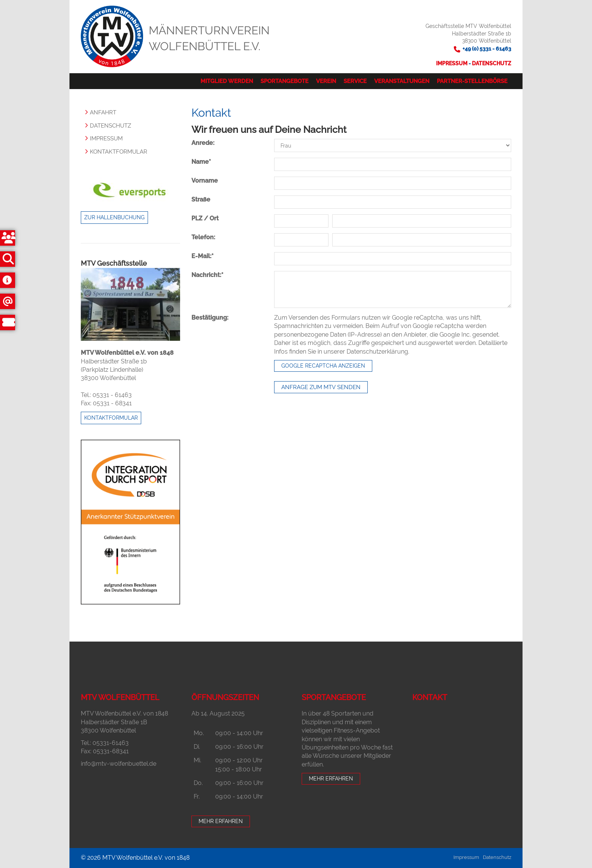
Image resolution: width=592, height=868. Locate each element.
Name (201, 162)
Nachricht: (207, 275)
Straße (201, 199)
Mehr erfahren (221, 821)
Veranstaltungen (402, 81)
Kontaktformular (119, 152)
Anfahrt (103, 112)
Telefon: (203, 237)
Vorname (205, 181)
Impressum (452, 63)
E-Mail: (203, 256)
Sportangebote (284, 81)
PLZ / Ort (205, 218)
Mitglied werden (227, 81)
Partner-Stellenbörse (472, 81)
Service (355, 81)
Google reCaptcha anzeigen (323, 366)
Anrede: (203, 143)
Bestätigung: (210, 318)
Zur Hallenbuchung (114, 217)
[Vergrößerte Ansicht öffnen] (130, 304)
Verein (326, 81)
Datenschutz (492, 63)
